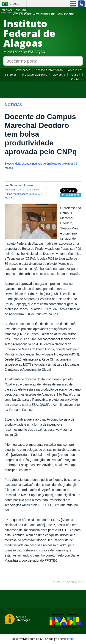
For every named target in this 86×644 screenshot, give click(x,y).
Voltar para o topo (71, 582)
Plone (71, 639)
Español (7, 10)
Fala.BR (75, 75)
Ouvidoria (59, 75)
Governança (22, 70)
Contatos (77, 79)
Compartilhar (73, 195)
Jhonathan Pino (20, 185)
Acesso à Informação (49, 70)
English (21, 10)
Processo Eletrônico (35, 75)
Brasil (14, 4)
